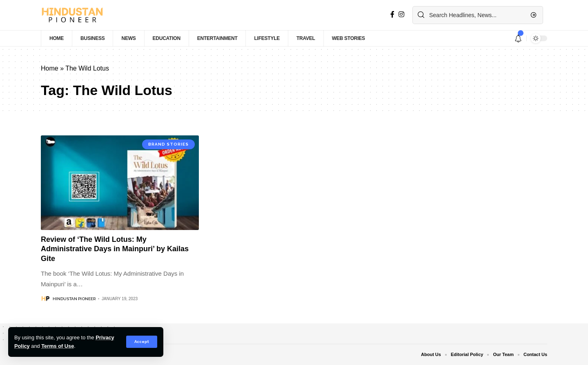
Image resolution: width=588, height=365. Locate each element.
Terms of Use (58, 346)
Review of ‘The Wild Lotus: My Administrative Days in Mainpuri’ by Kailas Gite (115, 249)
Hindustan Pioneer (74, 299)
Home (50, 68)
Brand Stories (168, 144)
